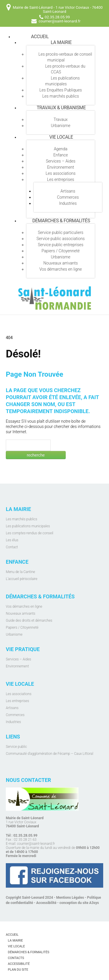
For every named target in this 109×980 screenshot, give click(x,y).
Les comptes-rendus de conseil (30, 533)
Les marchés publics (60, 96)
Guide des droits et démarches (29, 621)
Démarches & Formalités (61, 221)
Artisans (68, 191)
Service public (16, 747)
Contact (12, 547)
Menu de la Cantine (20, 572)
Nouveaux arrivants (60, 263)
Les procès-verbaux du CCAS (65, 69)
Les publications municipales (62, 81)
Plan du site (18, 970)
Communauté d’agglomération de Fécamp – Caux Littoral (50, 754)
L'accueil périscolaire (22, 579)
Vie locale (61, 137)
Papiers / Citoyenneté (61, 251)
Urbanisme (61, 126)
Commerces (68, 197)
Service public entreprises (61, 245)
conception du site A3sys (79, 903)
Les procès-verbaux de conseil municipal (65, 57)
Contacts (16, 958)
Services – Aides (61, 161)
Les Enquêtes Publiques (61, 90)
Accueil (40, 37)
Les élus (12, 540)
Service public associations (61, 239)
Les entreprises (61, 179)
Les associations (61, 173)
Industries (68, 203)
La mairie (61, 42)
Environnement (60, 167)
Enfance (61, 155)
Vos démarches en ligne (60, 269)
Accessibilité (46, 903)
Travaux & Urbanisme (61, 108)
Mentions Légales (70, 898)
